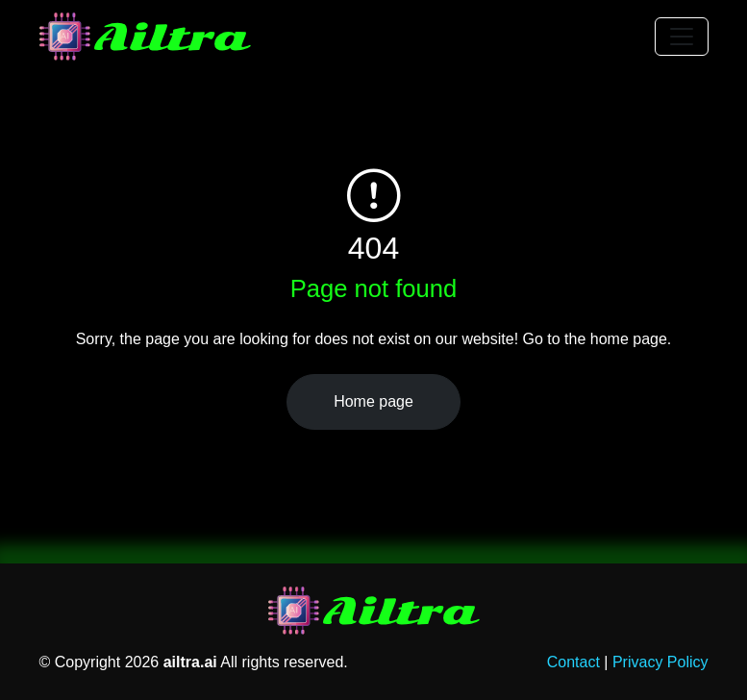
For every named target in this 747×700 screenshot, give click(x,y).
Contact (573, 662)
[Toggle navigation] (682, 37)
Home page (373, 401)
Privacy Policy (660, 662)
